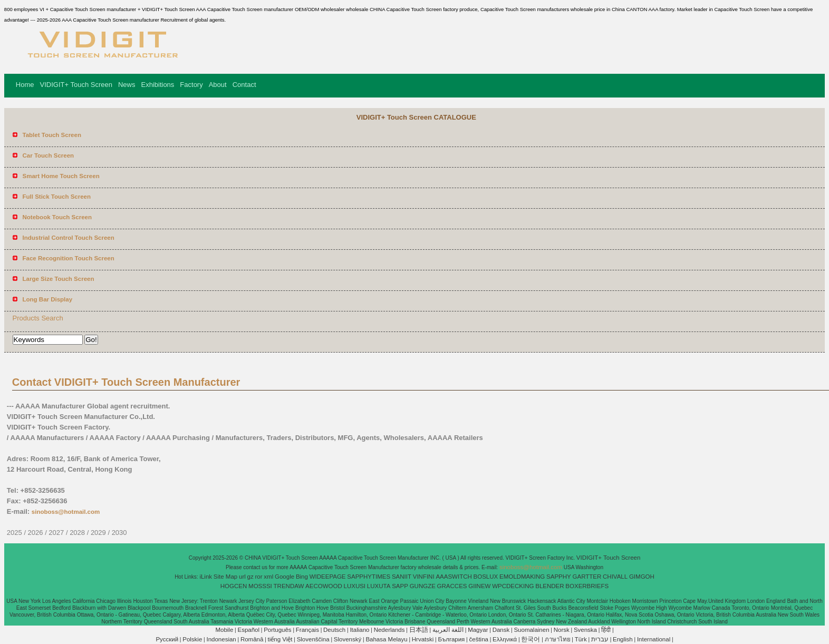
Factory (191, 85)
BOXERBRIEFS (587, 586)
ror (259, 577)
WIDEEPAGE (328, 577)
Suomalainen (531, 630)
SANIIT (402, 577)
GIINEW (479, 586)
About (218, 85)
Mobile (224, 630)
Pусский (167, 639)
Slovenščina (313, 639)
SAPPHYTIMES (369, 577)
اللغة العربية (448, 630)
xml (268, 577)
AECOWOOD (324, 586)
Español (248, 630)
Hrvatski (423, 639)
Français (307, 630)
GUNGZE (423, 586)
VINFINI (424, 577)
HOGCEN (234, 586)
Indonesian (221, 639)
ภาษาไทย (558, 639)
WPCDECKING (513, 586)
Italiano (359, 630)
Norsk (562, 630)
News (127, 85)
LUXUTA (379, 586)
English (623, 639)
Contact (244, 85)
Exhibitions (157, 85)
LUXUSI (355, 586)
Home (25, 85)
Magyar (478, 630)
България (452, 639)
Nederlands (389, 630)
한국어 (531, 639)
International (654, 639)
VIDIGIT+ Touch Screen (76, 85)
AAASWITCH (454, 577)
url (242, 577)
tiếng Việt (280, 639)
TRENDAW (289, 586)
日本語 (419, 630)
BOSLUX (486, 577)
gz (250, 577)
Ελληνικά (505, 639)
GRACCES (452, 586)
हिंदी (606, 630)
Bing (302, 577)
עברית (600, 639)
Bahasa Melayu (386, 639)
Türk (581, 639)
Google (285, 577)
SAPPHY (559, 577)
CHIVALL (615, 577)
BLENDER (550, 586)
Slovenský (348, 639)
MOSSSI (260, 586)
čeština (479, 639)
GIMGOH (642, 577)
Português (277, 630)
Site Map (225, 577)
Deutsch (334, 630)
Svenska (585, 630)
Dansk (501, 630)
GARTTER (587, 577)
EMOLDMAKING (522, 577)
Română (252, 639)
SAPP (400, 586)
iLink (206, 577)
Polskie (192, 639)
